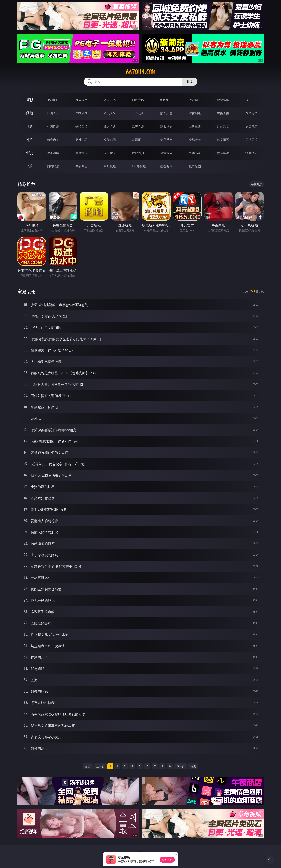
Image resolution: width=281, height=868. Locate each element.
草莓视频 (110, 166)
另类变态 (251, 126)
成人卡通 (110, 126)
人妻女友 (110, 153)
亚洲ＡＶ (53, 113)
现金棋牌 (223, 100)
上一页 (100, 766)
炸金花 (195, 100)
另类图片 (251, 140)
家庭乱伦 (81, 153)
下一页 (181, 766)
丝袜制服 (195, 113)
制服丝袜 (166, 126)
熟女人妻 (166, 113)
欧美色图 (110, 140)
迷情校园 (166, 153)
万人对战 (110, 100)
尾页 (193, 766)
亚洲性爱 (53, 126)
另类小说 (195, 153)
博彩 (29, 100)
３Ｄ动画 (138, 113)
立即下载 (167, 860)
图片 (29, 140)
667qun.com (141, 72)
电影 (29, 126)
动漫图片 (138, 140)
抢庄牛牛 (251, 100)
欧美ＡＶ (110, 113)
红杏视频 (166, 166)
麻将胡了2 (166, 100)
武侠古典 (138, 153)
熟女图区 (223, 140)
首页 (88, 766)
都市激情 (53, 153)
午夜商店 (81, 166)
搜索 (190, 82)
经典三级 (195, 126)
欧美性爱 (138, 126)
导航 (29, 166)
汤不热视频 (138, 166)
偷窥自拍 (53, 140)
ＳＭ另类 (251, 113)
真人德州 (81, 100)
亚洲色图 (81, 140)
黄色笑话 (223, 153)
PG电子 (53, 100)
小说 (29, 153)
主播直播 (223, 113)
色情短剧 (195, 166)
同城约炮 (53, 166)
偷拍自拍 (81, 126)
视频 (29, 113)
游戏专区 (138, 100)
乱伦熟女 (223, 126)
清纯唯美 (195, 140)
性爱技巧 (251, 153)
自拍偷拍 (81, 113)
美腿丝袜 (166, 140)
